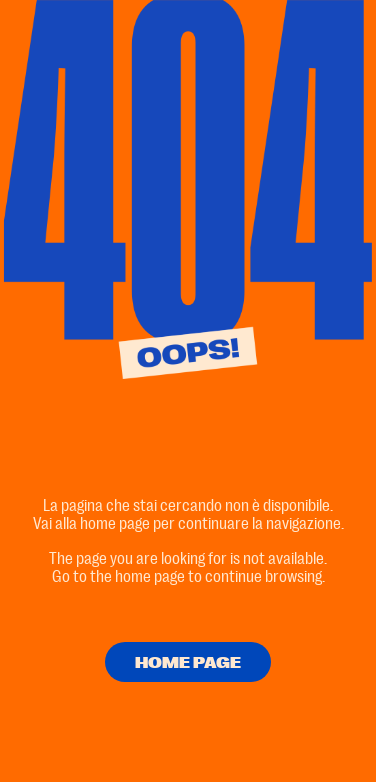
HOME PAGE (188, 663)
